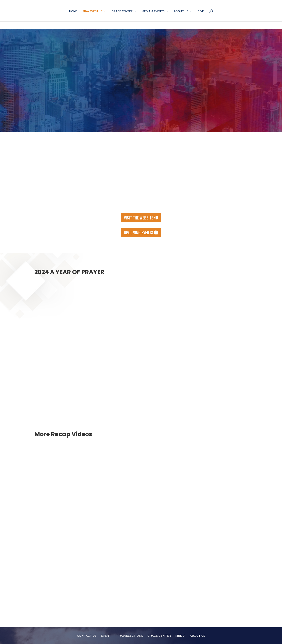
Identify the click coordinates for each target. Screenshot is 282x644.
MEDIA (180, 636)
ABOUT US (181, 11)
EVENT (106, 636)
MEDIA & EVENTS (153, 11)
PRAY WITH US (92, 11)
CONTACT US (87, 636)
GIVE (201, 11)
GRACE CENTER (122, 11)
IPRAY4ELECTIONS (129, 636)
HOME (73, 11)
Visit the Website (139, 218)
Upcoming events (139, 233)
